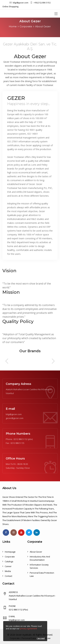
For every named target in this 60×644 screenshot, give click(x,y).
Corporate (26, 26)
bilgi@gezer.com (21, 3)
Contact (8, 576)
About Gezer (43, 26)
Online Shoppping (10, 7)
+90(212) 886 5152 (42, 3)
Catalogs (9, 561)
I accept (41, 638)
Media (8, 571)
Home (13, 26)
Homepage (10, 552)
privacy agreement (28, 629)
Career (8, 566)
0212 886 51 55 (17, 443)
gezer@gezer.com (15, 418)
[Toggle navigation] (56, 14)
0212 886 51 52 (20, 439)
